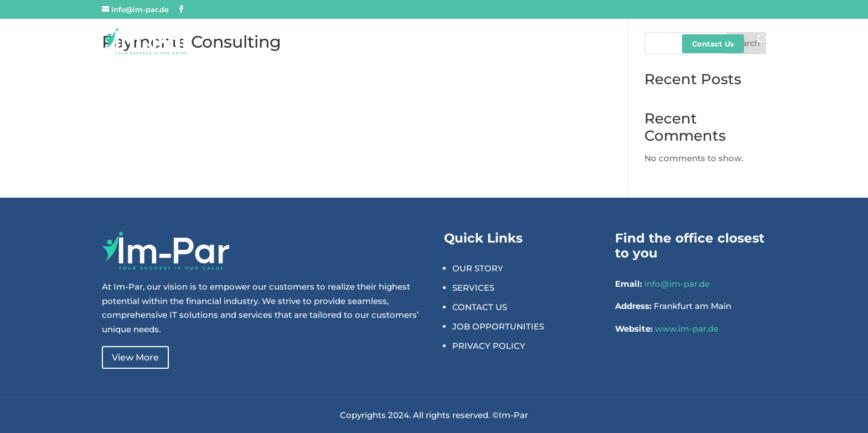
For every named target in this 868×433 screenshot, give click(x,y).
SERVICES (473, 288)
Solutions (523, 44)
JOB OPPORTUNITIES (498, 326)
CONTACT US (480, 307)
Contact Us (713, 44)
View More (135, 357)
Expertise (584, 44)
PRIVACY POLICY (489, 346)
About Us (462, 44)
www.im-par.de (687, 329)
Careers (642, 44)
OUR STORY (478, 268)
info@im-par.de (677, 284)
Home (407, 44)
